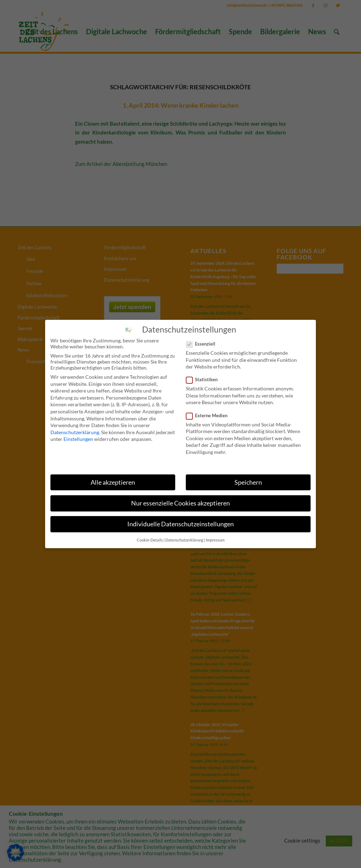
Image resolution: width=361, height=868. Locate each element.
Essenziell (204, 341)
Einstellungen (78, 436)
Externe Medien (210, 412)
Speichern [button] (248, 479)
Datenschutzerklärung (75, 429)
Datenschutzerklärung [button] (184, 537)
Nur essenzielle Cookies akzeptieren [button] (180, 500)
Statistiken (205, 377)
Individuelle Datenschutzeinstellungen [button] (180, 521)
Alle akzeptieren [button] (113, 479)
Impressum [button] (215, 537)
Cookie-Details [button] (150, 537)
